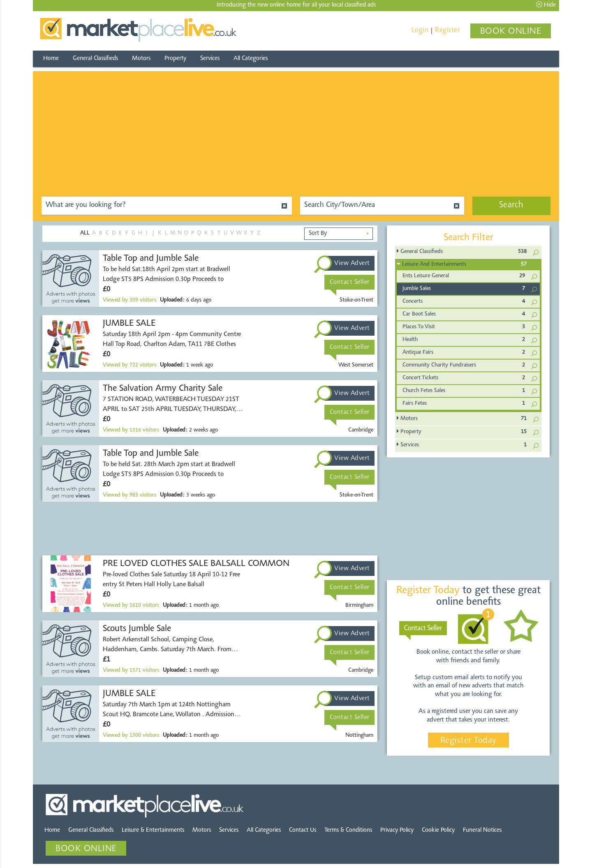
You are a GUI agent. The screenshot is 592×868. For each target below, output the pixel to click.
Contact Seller (350, 282)
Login (420, 30)
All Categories (251, 59)
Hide (546, 5)
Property (175, 59)
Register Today (468, 741)
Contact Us (303, 830)
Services (210, 59)
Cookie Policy (438, 830)
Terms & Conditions (348, 830)
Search (511, 205)
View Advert (352, 263)
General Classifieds (95, 59)
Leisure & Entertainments (153, 830)
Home (51, 59)
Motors (141, 59)
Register (447, 30)
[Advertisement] (296, 129)
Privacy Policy (397, 830)
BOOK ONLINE (511, 32)
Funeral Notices (482, 830)
